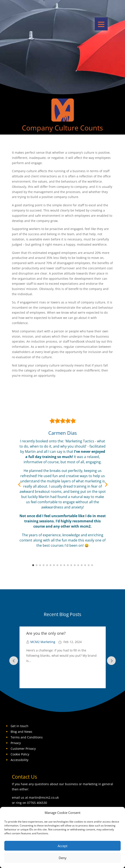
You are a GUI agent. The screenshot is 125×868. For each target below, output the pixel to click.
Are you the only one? (46, 633)
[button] (101, 24)
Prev (14, 661)
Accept (62, 846)
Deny (63, 858)
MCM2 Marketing (43, 642)
